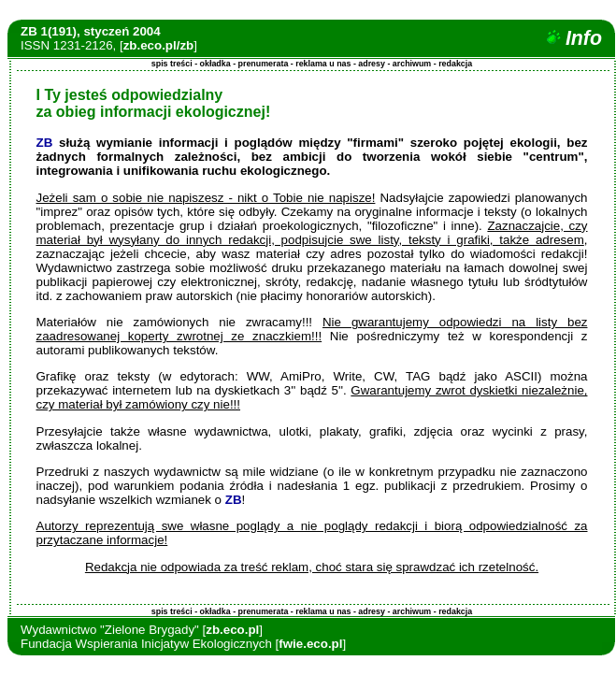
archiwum (412, 64)
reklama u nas (323, 64)
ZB (45, 143)
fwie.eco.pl (310, 644)
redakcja (455, 64)
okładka (215, 64)
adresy (372, 64)
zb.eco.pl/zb (159, 45)
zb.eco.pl (232, 630)
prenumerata (264, 64)
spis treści (172, 64)
